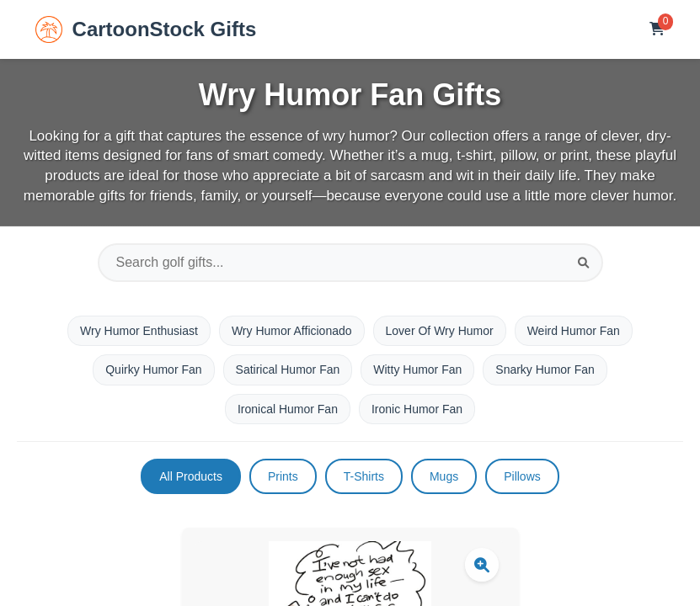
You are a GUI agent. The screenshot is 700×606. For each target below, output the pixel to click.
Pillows (522, 476)
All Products (191, 476)
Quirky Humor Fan (153, 369)
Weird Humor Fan (574, 331)
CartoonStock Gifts (146, 29)
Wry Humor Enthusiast (139, 331)
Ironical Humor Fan (288, 409)
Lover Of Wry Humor (440, 331)
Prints (283, 476)
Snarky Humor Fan (545, 369)
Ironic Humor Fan (417, 409)
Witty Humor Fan (417, 369)
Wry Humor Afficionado (292, 331)
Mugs (444, 476)
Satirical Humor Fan (288, 369)
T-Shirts (364, 476)
